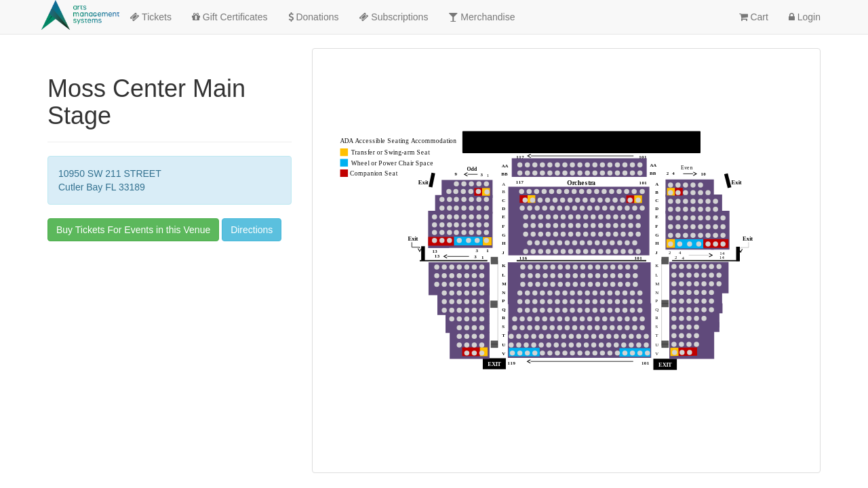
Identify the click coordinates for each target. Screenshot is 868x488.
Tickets (150, 17)
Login (805, 17)
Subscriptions (393, 17)
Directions (252, 230)
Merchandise (481, 17)
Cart (754, 17)
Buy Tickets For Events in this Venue (133, 230)
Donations (314, 17)
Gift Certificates (230, 17)
